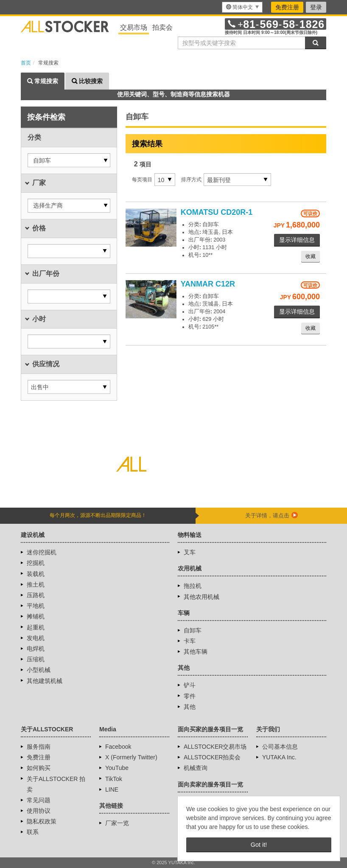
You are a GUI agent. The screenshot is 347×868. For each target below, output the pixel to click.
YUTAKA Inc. (279, 757)
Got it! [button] (259, 845)
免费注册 (287, 7)
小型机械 (39, 670)
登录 (316, 7)
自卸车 (193, 630)
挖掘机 (36, 563)
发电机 (36, 638)
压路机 (36, 595)
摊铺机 (36, 616)
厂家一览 (117, 823)
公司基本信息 (280, 747)
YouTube (117, 768)
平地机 (36, 606)
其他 (190, 707)
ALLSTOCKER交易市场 (215, 747)
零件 (190, 696)
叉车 (190, 552)
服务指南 (39, 747)
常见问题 (39, 800)
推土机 (36, 584)
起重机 (36, 627)
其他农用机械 (201, 597)
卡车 (190, 641)
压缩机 (36, 659)
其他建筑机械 (45, 681)
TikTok (114, 779)
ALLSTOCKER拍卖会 (212, 757)
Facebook (118, 747)
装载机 (36, 574)
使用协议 (39, 811)
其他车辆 (196, 652)
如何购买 (39, 768)
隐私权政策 (42, 821)
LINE (112, 789)
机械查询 (196, 768)
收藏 (311, 256)
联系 (33, 832)
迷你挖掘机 (42, 552)
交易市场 (134, 27)
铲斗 (190, 685)
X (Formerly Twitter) (131, 757)
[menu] (242, 7)
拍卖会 (162, 27)
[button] (69, 160)
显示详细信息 (297, 240)
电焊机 (36, 649)
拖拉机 (193, 586)
